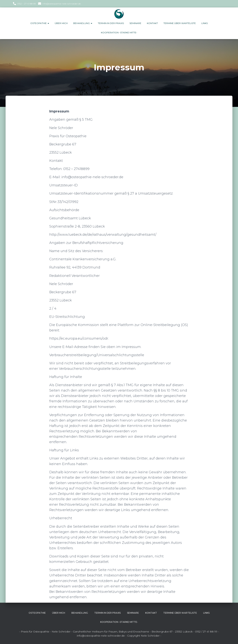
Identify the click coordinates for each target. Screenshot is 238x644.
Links (205, 23)
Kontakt (152, 23)
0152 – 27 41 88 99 (26, 4)
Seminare (135, 23)
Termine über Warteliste (180, 23)
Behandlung (83, 23)
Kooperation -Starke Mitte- (119, 32)
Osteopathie (40, 23)
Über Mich (61, 23)
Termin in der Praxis (111, 23)
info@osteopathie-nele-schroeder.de (62, 4)
